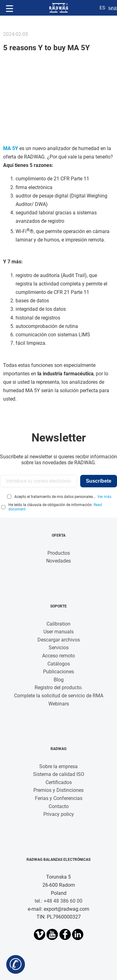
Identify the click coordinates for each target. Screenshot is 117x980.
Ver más (104, 497)
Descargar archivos (59, 640)
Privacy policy (59, 814)
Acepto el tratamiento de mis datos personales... (55, 497)
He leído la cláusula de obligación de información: (55, 507)
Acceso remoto (58, 656)
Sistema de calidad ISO (59, 774)
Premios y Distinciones (58, 790)
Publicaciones (58, 672)
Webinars (59, 704)
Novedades (58, 561)
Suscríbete (99, 481)
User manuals (58, 632)
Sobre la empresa (58, 766)
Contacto (59, 806)
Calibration (58, 624)
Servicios (59, 648)
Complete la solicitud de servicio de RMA (59, 696)
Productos (59, 553)
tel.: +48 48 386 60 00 (58, 901)
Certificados (59, 782)
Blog (59, 680)
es (102, 8)
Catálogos (59, 664)
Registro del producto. (59, 687)
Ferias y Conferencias (59, 798)
